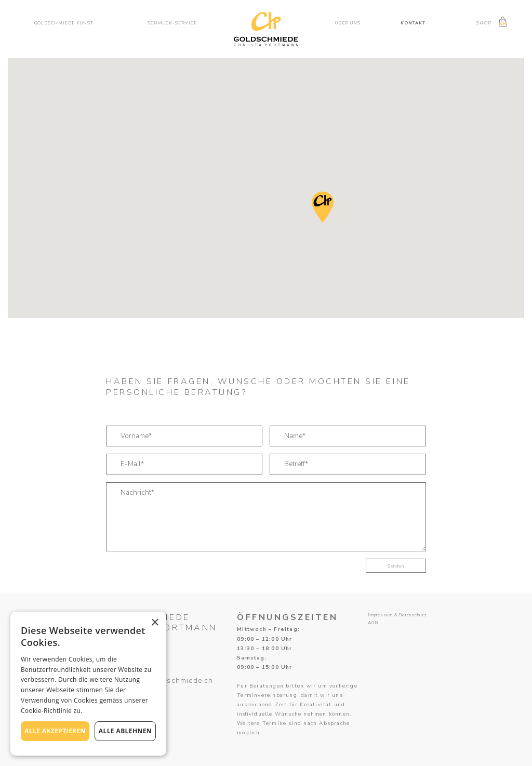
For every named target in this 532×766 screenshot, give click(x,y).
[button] (67, 23)
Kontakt (413, 23)
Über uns (348, 23)
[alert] (88, 684)
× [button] (155, 623)
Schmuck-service (172, 23)
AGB (373, 623)
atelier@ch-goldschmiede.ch (159, 681)
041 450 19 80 (133, 690)
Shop (484, 23)
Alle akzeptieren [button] (55, 731)
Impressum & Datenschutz (397, 615)
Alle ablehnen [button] (125, 731)
